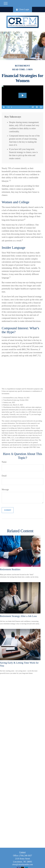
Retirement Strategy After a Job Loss (18, 616)
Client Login (23, 9)
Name (4, 462)
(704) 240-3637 (26, 856)
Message (5, 490)
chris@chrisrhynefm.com (22, 864)
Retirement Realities (10, 569)
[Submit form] (8, 510)
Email (4, 476)
